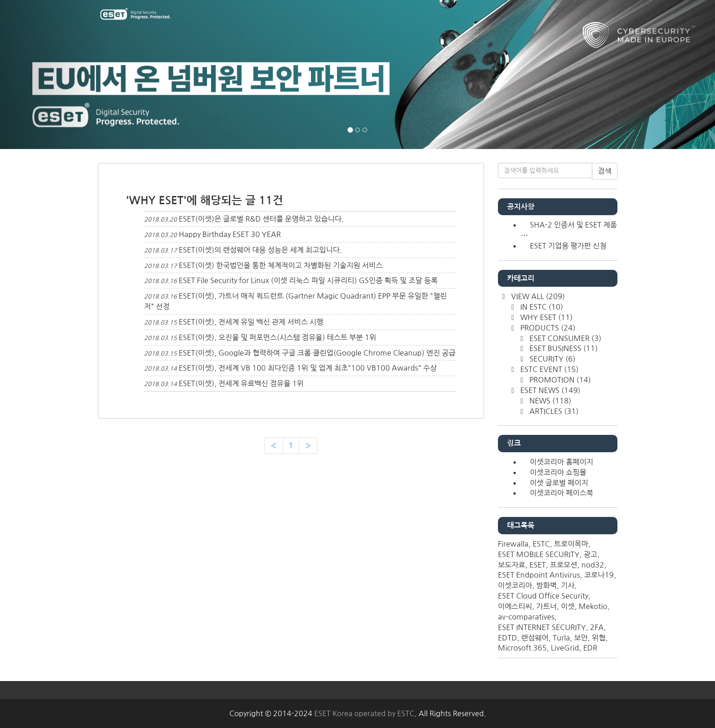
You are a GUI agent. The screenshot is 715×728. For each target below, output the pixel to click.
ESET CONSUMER (565, 338)
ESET (538, 565)
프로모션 (564, 565)
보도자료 (512, 565)
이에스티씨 (515, 606)
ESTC (541, 544)
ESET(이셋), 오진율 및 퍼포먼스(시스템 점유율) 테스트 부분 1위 (277, 337)
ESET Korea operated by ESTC (364, 713)
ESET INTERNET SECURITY (542, 627)
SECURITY (552, 359)
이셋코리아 (515, 585)
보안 (581, 638)
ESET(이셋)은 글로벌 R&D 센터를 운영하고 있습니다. (261, 219)
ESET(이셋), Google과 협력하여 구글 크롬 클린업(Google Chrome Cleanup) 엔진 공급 (317, 353)
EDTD (508, 638)
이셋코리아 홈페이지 (562, 462)
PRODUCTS (547, 328)
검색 (605, 171)
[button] (54, 75)
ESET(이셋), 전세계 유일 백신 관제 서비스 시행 (251, 322)
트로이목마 (571, 544)
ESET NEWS (549, 390)
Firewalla (513, 544)
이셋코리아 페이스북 (562, 493)
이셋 (568, 606)
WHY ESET (546, 317)
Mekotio (593, 606)
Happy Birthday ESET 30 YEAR (230, 234)
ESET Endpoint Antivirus (539, 575)
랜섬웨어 (535, 638)
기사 (568, 585)
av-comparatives (526, 617)
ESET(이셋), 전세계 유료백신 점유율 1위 (241, 383)
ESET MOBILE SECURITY (539, 554)
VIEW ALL (537, 296)
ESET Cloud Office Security (543, 596)
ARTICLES (553, 411)
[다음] (308, 446)
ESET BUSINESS (563, 348)
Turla (561, 638)
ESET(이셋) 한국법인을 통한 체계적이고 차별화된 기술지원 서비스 (281, 265)
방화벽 (547, 585)
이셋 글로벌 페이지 (559, 483)
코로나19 (599, 575)
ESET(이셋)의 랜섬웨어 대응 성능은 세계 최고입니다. (260, 250)
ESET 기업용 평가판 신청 (568, 246)
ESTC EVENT (549, 369)
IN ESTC (541, 307)
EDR (590, 648)
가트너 (547, 606)
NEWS (549, 401)
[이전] (274, 446)
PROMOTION (559, 380)
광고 (591, 554)
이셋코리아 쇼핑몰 (558, 472)
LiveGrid (565, 648)
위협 (599, 638)
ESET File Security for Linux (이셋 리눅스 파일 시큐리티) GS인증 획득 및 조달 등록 (308, 280)
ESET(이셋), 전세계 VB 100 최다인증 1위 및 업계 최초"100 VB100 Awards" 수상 (308, 368)
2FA (597, 627)
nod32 (593, 565)
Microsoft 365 (522, 648)
